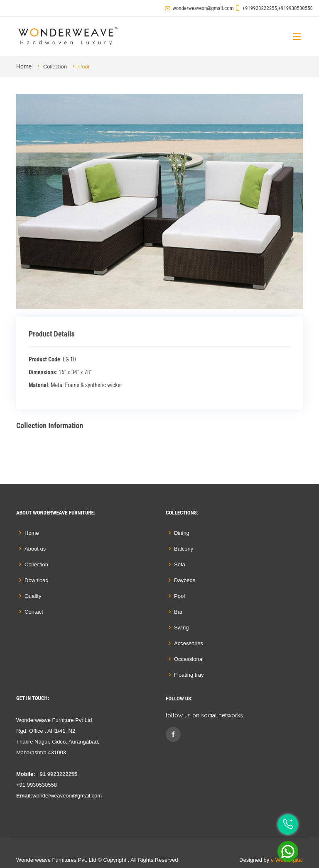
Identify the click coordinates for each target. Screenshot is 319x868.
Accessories (189, 643)
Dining (182, 533)
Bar (178, 612)
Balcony (184, 549)
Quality (33, 596)
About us (35, 549)
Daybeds (185, 580)
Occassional (189, 659)
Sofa (180, 564)
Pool (179, 596)
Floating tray (189, 675)
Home (24, 66)
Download (37, 580)
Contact (34, 612)
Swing (181, 628)
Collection (55, 67)
